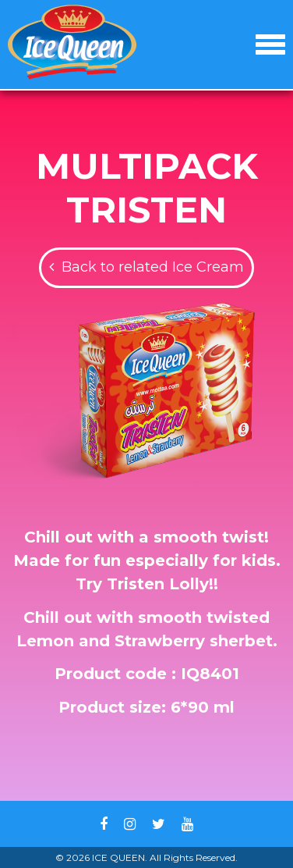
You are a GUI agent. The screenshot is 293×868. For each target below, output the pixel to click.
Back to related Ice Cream (153, 267)
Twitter (159, 824)
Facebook (104, 824)
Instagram (130, 824)
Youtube (187, 824)
